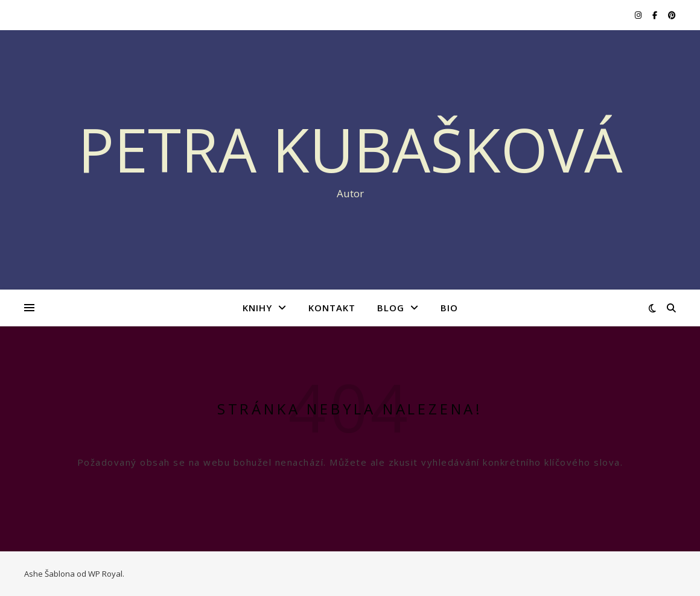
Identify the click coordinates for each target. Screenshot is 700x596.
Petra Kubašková (350, 149)
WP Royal (105, 574)
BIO (449, 308)
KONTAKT (332, 308)
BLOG (391, 308)
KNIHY (257, 308)
